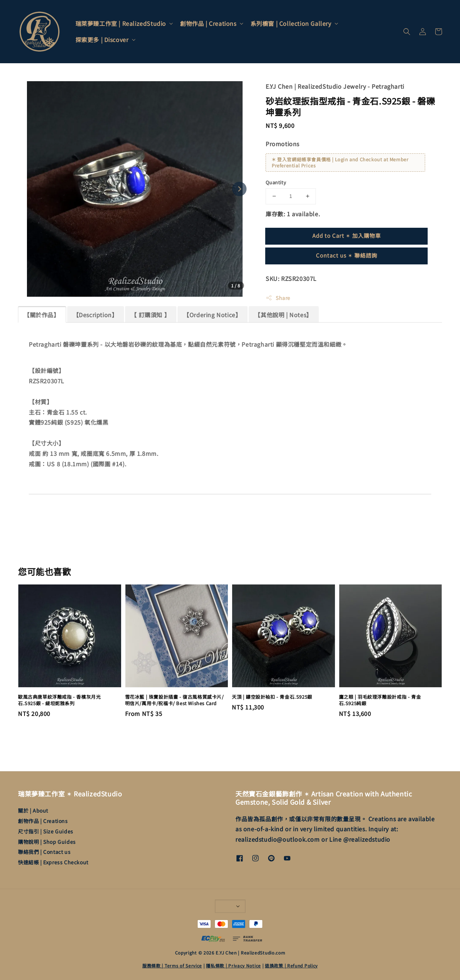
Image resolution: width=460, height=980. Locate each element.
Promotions (282, 144)
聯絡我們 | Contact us (44, 852)
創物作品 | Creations (208, 24)
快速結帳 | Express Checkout (53, 862)
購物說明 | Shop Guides (47, 842)
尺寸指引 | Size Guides (46, 831)
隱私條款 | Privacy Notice (233, 965)
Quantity (276, 182)
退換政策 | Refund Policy (291, 965)
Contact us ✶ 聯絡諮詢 (347, 255)
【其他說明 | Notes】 (283, 315)
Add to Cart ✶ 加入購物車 (347, 235)
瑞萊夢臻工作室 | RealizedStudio (121, 24)
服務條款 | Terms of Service (172, 965)
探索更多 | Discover (102, 40)
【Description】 (95, 315)
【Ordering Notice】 (212, 315)
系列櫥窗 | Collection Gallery (291, 24)
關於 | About (33, 811)
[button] (407, 32)
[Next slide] (239, 189)
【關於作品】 (42, 315)
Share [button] (278, 298)
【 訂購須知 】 (150, 315)
